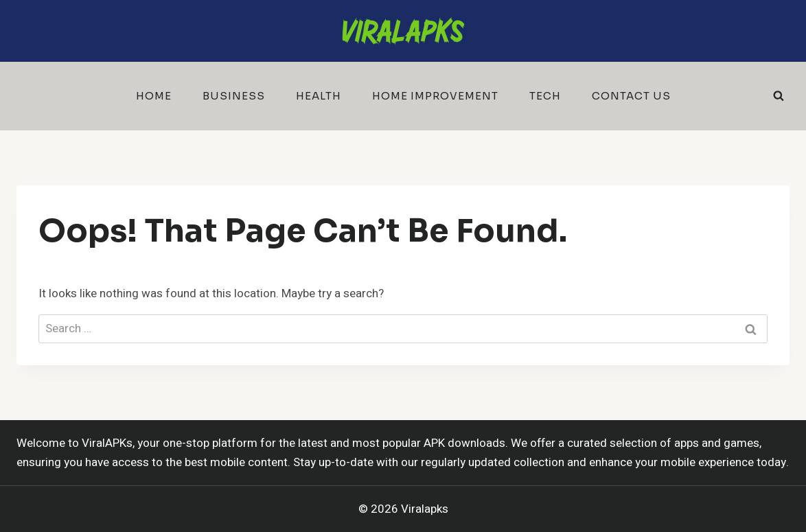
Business (234, 96)
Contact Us (631, 96)
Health (319, 96)
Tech (545, 96)
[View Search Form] (779, 96)
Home (154, 96)
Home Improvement (435, 96)
